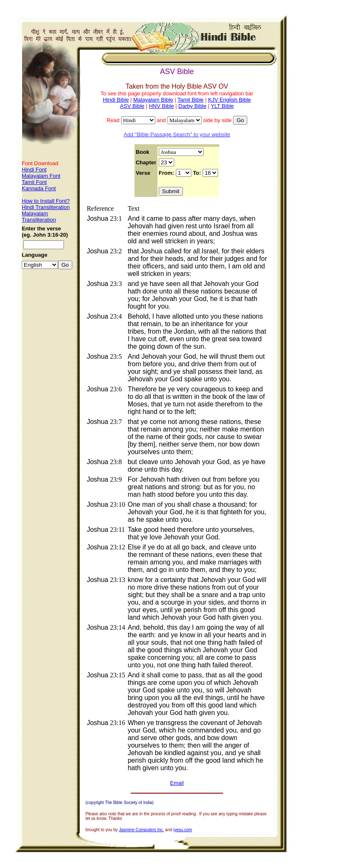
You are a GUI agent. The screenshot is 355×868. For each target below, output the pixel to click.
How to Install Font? (46, 201)
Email (177, 783)
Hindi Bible (116, 100)
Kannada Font (39, 188)
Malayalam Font (41, 176)
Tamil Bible (191, 100)
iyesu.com (183, 830)
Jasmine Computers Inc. (142, 830)
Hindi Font (34, 170)
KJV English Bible (229, 100)
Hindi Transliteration (46, 207)
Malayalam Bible (153, 100)
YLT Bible (222, 106)
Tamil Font (34, 182)
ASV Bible (132, 106)
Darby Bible (192, 106)
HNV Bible (161, 106)
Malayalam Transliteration (39, 217)
